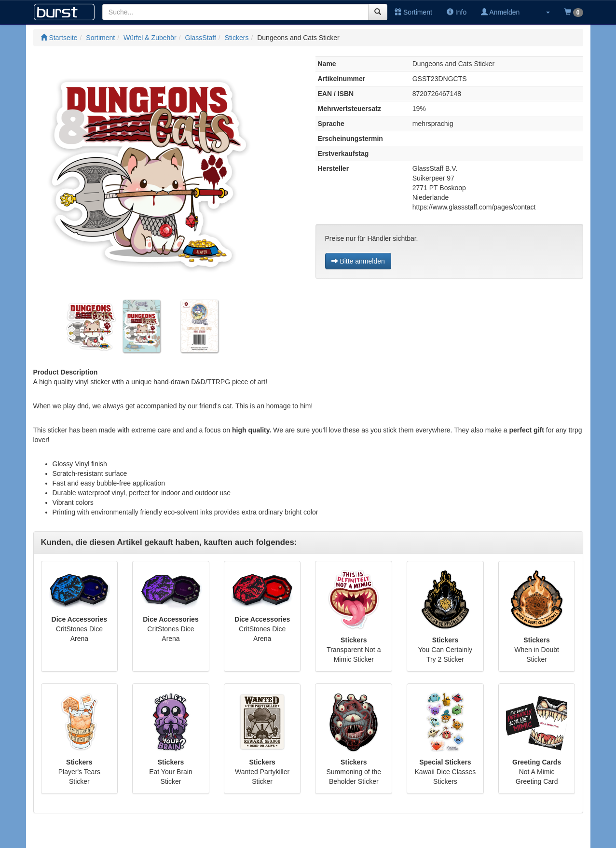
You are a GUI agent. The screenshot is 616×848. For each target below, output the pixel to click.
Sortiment (413, 12)
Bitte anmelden (358, 261)
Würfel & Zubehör (150, 38)
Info (457, 12)
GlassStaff (201, 38)
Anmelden (500, 12)
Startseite (59, 38)
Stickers (237, 38)
